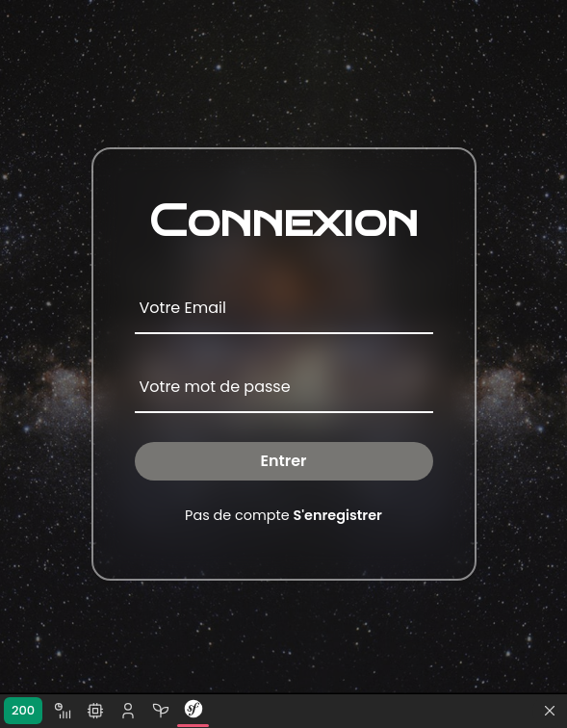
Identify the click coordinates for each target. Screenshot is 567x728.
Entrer (283, 461)
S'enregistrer (338, 515)
